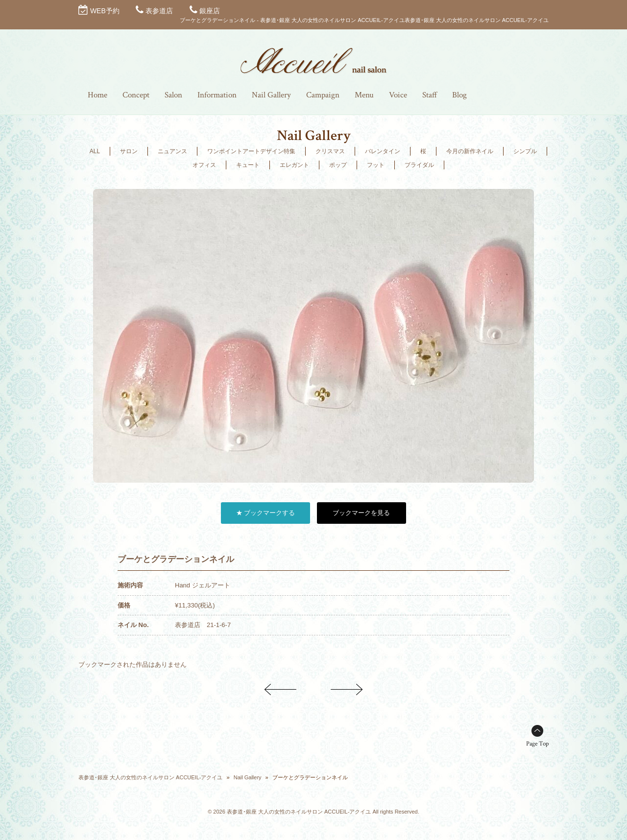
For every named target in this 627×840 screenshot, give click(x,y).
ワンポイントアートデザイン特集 (251, 151)
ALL (95, 151)
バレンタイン (383, 151)
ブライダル (419, 165)
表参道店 (159, 11)
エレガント (294, 165)
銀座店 (210, 11)
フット (376, 165)
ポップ (338, 165)
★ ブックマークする (266, 513)
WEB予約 (105, 11)
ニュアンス (172, 151)
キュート (248, 165)
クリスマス (330, 151)
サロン (129, 151)
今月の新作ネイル (470, 151)
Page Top (537, 744)
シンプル (525, 151)
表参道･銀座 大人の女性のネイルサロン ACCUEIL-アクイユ (150, 777)
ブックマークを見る (361, 513)
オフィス (204, 165)
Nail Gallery (248, 777)
